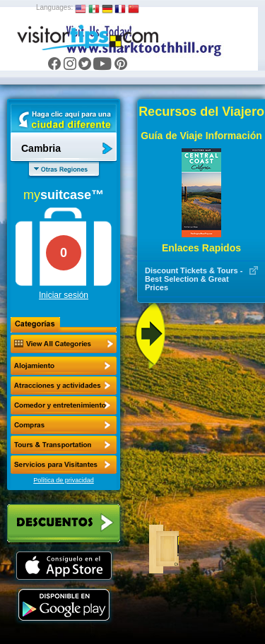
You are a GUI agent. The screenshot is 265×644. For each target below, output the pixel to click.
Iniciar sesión (64, 295)
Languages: (54, 7)
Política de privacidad (64, 480)
